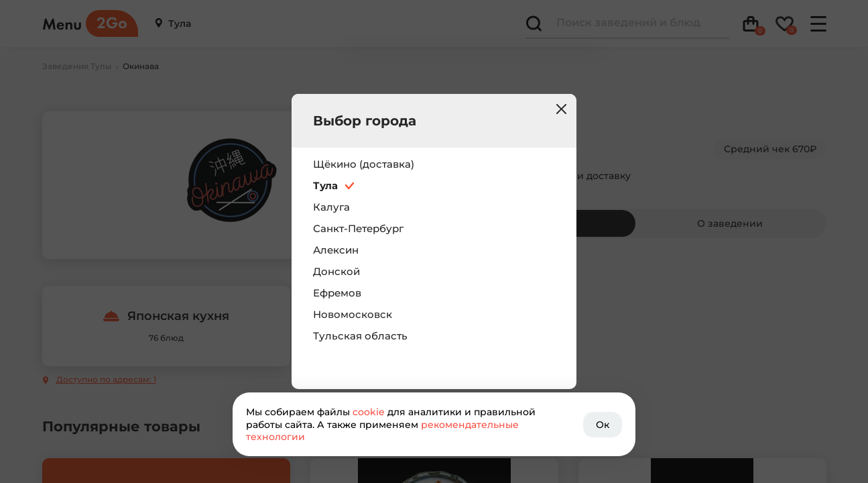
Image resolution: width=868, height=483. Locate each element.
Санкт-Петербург (358, 229)
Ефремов (337, 293)
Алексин (336, 250)
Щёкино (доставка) (364, 164)
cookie (369, 412)
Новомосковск (353, 315)
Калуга (331, 207)
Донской (336, 272)
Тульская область (360, 336)
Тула (325, 186)
